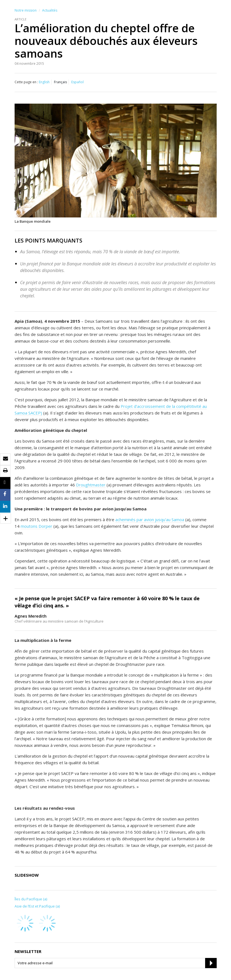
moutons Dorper (36, 526)
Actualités (50, 10)
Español (78, 82)
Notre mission (26, 10)
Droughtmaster (91, 485)
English (44, 82)
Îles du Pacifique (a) (31, 899)
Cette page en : (26, 82)
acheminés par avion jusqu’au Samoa (150, 519)
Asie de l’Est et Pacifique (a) (37, 906)
